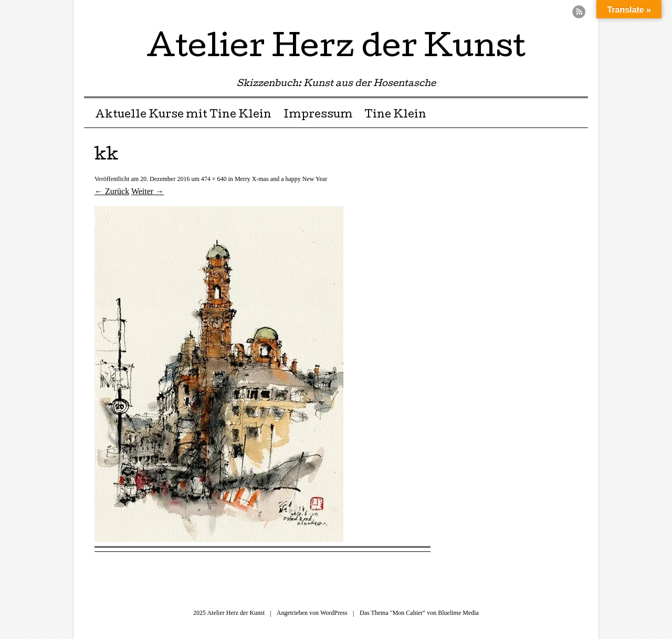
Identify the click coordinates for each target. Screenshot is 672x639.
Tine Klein (395, 115)
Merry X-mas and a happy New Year (281, 179)
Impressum (318, 115)
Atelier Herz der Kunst (336, 49)
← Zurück (112, 191)
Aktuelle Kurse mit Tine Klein (183, 115)
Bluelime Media (458, 613)
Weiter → (148, 191)
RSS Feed (579, 12)
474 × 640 (214, 179)
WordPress (334, 613)
